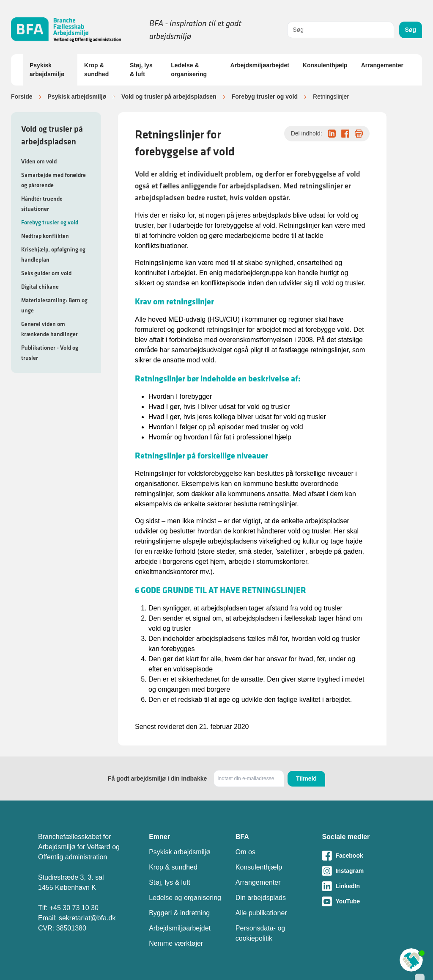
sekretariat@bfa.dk (87, 918)
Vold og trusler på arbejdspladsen (169, 97)
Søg (411, 30)
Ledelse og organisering (185, 898)
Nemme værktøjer (176, 943)
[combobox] (340, 30)
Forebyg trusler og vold (265, 97)
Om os (245, 852)
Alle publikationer (261, 913)
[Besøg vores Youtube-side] (358, 901)
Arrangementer (382, 65)
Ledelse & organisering (189, 70)
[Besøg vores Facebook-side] (358, 856)
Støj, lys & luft (141, 70)
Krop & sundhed (96, 70)
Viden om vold (39, 161)
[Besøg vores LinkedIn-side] (358, 886)
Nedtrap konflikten (45, 236)
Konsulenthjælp (325, 65)
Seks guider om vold (46, 273)
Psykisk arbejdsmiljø (47, 70)
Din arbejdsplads (261, 898)
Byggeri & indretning (179, 913)
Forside (22, 97)
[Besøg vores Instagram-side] (358, 871)
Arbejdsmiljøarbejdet (260, 65)
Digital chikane (40, 287)
